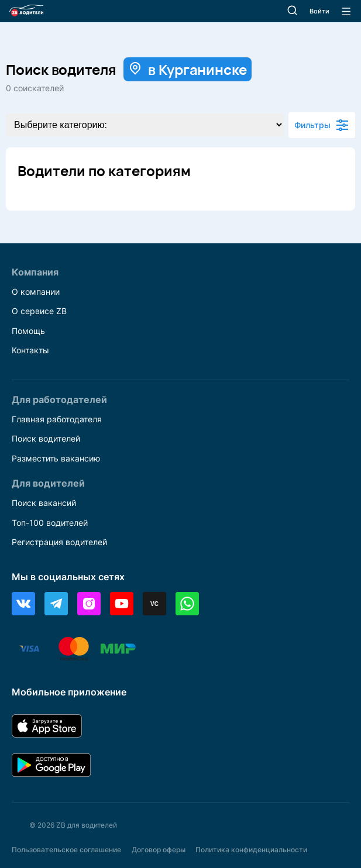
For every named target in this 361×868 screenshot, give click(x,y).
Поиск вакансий (44, 503)
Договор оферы (159, 850)
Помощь (28, 331)
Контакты (30, 350)
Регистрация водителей (59, 542)
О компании (36, 292)
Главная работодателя (57, 419)
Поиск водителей (46, 438)
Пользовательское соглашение (66, 850)
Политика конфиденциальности (251, 850)
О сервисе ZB (39, 311)
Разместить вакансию (56, 458)
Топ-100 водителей (50, 523)
